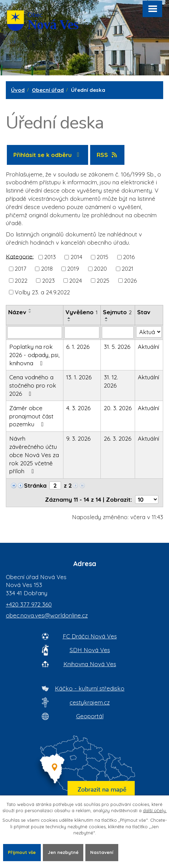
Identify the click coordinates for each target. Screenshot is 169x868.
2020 (100, 268)
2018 (47, 268)
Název (17, 312)
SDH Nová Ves (90, 650)
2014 (76, 257)
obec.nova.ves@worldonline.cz (47, 615)
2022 (21, 280)
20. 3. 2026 (118, 408)
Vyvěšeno (82, 312)
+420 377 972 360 (29, 604)
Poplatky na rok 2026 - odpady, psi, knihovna (34, 355)
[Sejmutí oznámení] (118, 332)
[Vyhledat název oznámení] (35, 332)
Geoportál (90, 716)
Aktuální (148, 347)
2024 (76, 280)
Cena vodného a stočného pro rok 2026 (33, 385)
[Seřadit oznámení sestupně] (30, 312)
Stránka (35, 485)
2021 (128, 268)
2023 (49, 280)
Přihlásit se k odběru (48, 155)
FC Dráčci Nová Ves (90, 636)
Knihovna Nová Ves (90, 664)
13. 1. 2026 (79, 377)
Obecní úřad (48, 90)
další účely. (155, 810)
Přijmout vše (22, 852)
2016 (129, 257)
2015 (102, 257)
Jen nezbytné (63, 852)
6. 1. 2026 (78, 347)
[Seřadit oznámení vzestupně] (30, 309)
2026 (130, 280)
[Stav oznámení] (149, 332)
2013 (50, 257)
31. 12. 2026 (111, 381)
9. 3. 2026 (78, 438)
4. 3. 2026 (78, 408)
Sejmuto (117, 312)
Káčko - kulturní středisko (90, 688)
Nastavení (102, 852)
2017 (21, 268)
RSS (107, 155)
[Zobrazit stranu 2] (55, 485)
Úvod (18, 90)
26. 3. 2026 (118, 438)
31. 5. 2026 (117, 347)
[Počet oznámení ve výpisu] (147, 499)
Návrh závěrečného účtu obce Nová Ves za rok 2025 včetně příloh (34, 455)
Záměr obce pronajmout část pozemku (31, 416)
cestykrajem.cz (90, 702)
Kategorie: (20, 256)
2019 (73, 268)
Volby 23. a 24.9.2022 (42, 292)
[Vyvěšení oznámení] (82, 332)
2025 (103, 280)
